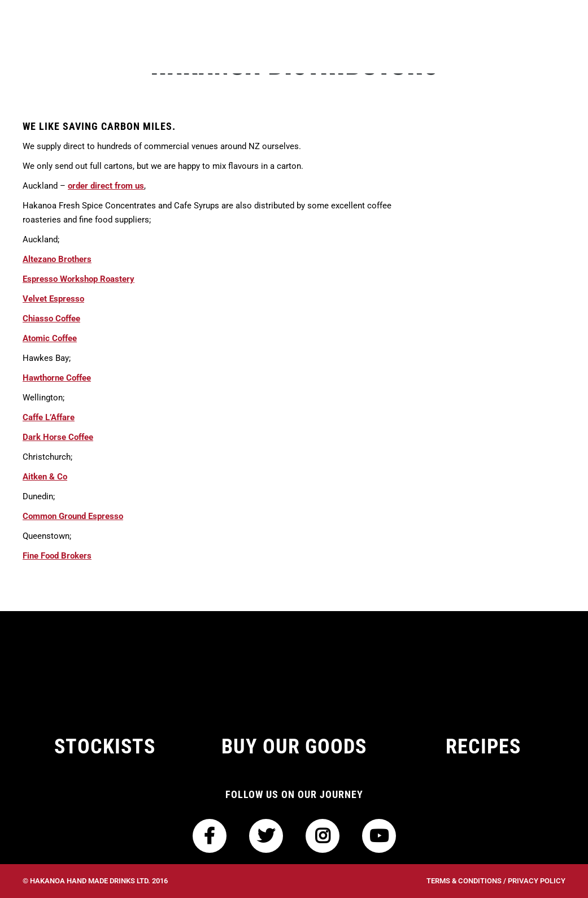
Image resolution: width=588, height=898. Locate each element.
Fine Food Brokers (57, 556)
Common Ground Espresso (73, 516)
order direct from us (106, 186)
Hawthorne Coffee (57, 378)
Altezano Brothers (57, 259)
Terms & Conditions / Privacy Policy (496, 881)
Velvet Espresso (53, 299)
